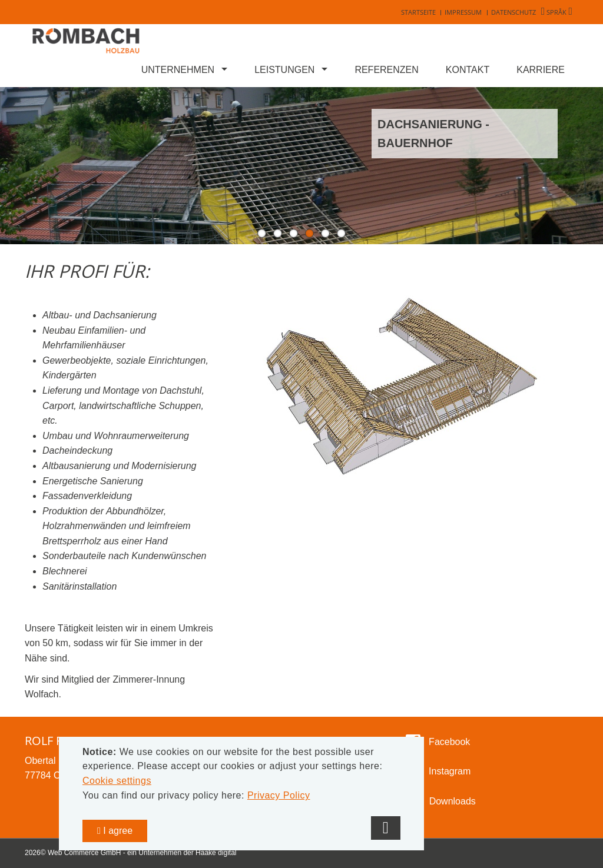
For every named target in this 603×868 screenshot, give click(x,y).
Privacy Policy (279, 795)
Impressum (463, 12)
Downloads (453, 801)
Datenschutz (513, 12)
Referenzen (386, 70)
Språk (557, 12)
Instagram (449, 771)
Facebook (448, 742)
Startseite (418, 12)
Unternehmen (178, 70)
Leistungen (284, 70)
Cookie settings (117, 781)
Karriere (541, 70)
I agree (115, 831)
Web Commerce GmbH (84, 853)
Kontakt (468, 70)
